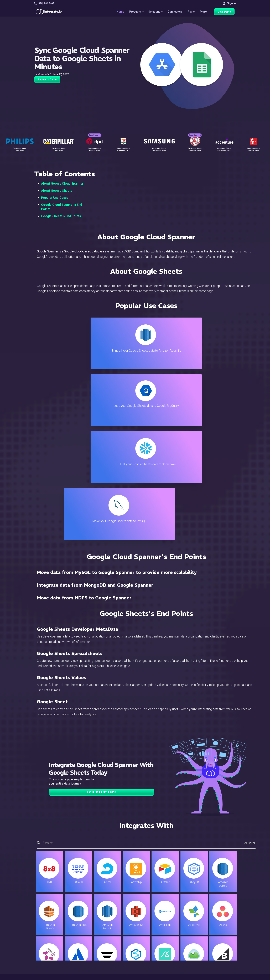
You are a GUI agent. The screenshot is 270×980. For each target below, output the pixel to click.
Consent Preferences (160, 964)
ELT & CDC (86, 927)
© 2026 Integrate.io (45, 977)
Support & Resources (160, 927)
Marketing (86, 937)
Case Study (95, 133)
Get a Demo (225, 12)
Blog (150, 918)
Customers (223, 918)
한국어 (221, 963)
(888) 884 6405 (44, 3)
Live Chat (152, 923)
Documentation (156, 937)
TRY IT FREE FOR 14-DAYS (101, 622)
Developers (87, 950)
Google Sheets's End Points (61, 216)
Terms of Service (226, 977)
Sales (83, 941)
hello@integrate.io (49, 927)
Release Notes (89, 955)
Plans (192, 12)
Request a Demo (47, 80)
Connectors (175, 12)
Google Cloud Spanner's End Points (62, 207)
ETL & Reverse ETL (91, 923)
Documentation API (159, 941)
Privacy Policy (155, 955)
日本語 (221, 958)
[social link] (36, 945)
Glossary (152, 960)
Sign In (229, 3)
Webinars (222, 927)
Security (152, 946)
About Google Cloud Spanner (62, 183)
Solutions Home (89, 918)
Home (119, 12)
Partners (222, 937)
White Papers (225, 923)
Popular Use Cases (55, 198)
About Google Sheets (57, 191)
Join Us (221, 941)
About (220, 932)
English (221, 954)
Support (84, 946)
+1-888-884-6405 (49, 937)
